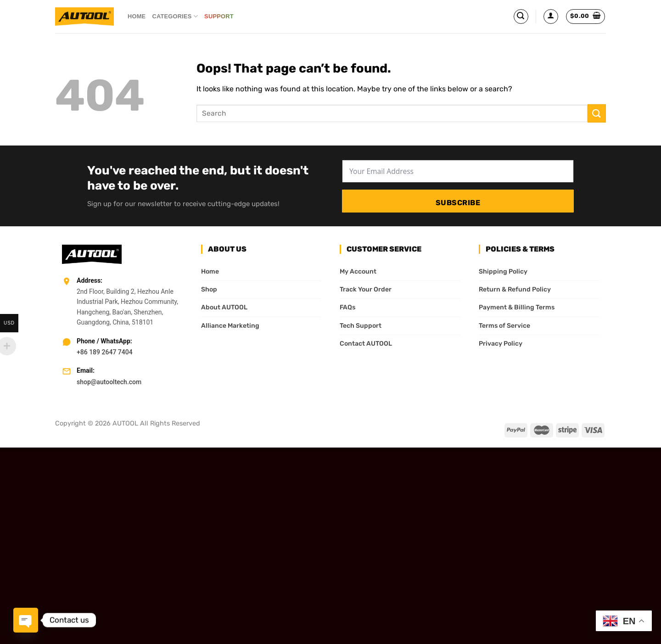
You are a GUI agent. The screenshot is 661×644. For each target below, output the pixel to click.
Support (222, 16)
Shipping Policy (503, 272)
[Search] (521, 17)
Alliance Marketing (230, 326)
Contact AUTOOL (366, 344)
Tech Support (361, 326)
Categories (175, 16)
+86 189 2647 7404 (105, 352)
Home (137, 16)
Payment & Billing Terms (517, 307)
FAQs (347, 307)
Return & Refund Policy (515, 289)
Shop (209, 289)
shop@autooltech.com (109, 382)
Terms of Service (504, 326)
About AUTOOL (224, 307)
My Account (358, 272)
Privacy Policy (501, 344)
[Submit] (597, 113)
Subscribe (458, 203)
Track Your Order (366, 289)
